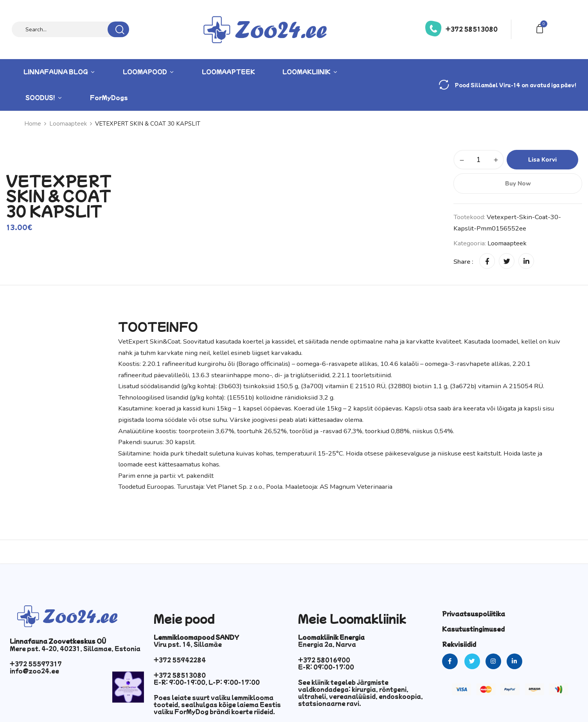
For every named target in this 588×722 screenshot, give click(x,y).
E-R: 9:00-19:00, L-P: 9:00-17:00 (207, 682)
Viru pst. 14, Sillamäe (188, 644)
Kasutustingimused (473, 629)
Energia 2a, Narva (327, 644)
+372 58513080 (472, 29)
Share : (463, 262)
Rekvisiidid (459, 644)
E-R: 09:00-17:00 (326, 667)
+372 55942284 (180, 660)
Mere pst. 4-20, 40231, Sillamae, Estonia (75, 648)
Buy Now (518, 184)
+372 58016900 (324, 660)
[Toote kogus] (479, 160)
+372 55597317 (36, 664)
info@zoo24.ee (34, 671)
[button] (541, 28)
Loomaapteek (507, 243)
